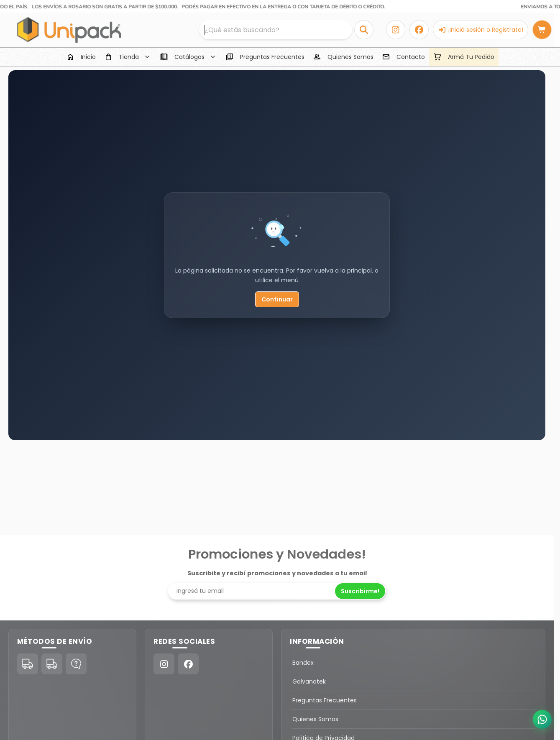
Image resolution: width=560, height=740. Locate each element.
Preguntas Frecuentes (325, 700)
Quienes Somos (315, 719)
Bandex (303, 663)
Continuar (277, 299)
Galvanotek (309, 681)
